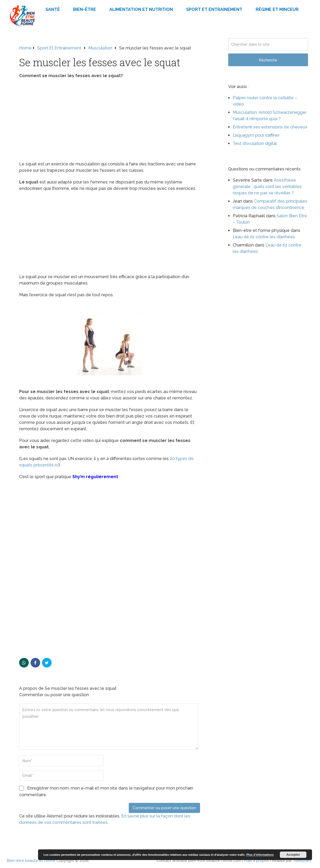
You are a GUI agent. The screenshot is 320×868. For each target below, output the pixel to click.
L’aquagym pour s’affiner (256, 135)
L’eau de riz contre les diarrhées (264, 237)
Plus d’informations (260, 855)
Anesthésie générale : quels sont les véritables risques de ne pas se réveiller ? (267, 187)
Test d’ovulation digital (255, 143)
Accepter (293, 855)
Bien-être (85, 9)
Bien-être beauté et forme (31, 861)
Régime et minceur (277, 9)
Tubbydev (302, 861)
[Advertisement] (110, 122)
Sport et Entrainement (214, 9)
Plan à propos (257, 861)
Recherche (268, 60)
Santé (53, 9)
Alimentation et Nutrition (141, 9)
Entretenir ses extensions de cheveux (270, 127)
